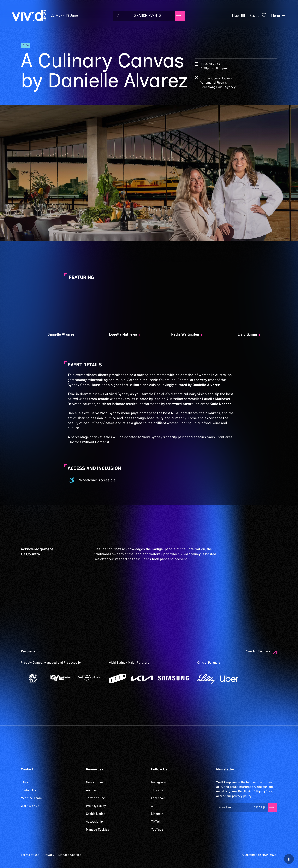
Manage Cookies (97, 830)
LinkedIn (157, 814)
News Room (94, 782)
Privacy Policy (96, 806)
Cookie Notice (96, 814)
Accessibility (95, 822)
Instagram (158, 782)
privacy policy (242, 796)
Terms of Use (95, 798)
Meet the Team (31, 798)
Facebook (158, 798)
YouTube (157, 830)
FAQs (24, 782)
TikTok (156, 822)
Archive (91, 790)
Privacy (49, 855)
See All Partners (258, 651)
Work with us (30, 806)
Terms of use (30, 855)
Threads (157, 790)
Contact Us (28, 790)
